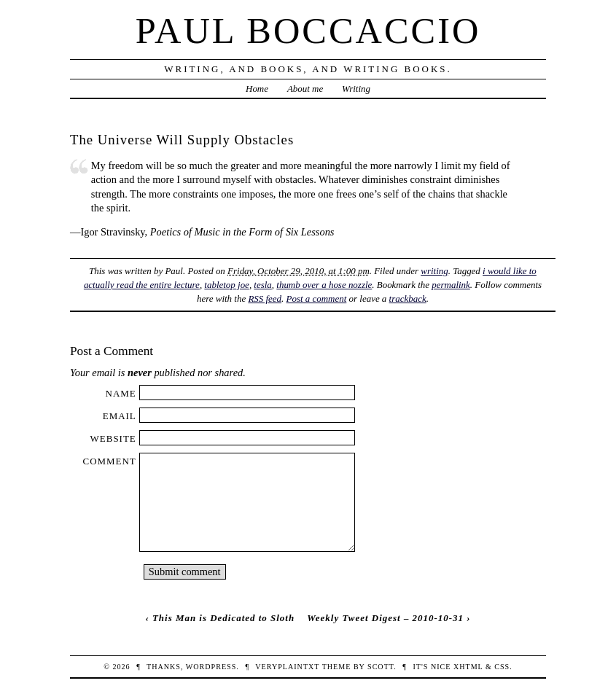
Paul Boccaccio (308, 31)
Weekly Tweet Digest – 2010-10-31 (385, 618)
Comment (110, 461)
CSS (502, 667)
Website (113, 438)
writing (434, 271)
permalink (451, 285)
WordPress (211, 667)
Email (120, 416)
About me (305, 89)
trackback (408, 299)
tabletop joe (227, 285)
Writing (356, 89)
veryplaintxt (287, 667)
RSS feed (265, 299)
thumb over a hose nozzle (324, 285)
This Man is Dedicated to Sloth (223, 618)
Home (257, 89)
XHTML (468, 667)
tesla (262, 285)
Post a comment (317, 299)
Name (121, 393)
